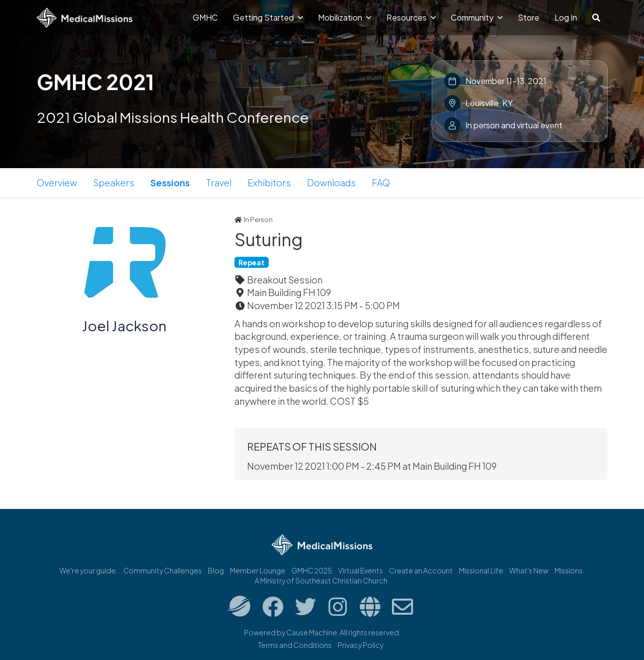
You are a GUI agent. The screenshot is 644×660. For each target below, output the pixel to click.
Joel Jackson (124, 325)
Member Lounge (258, 570)
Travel (219, 182)
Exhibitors (269, 182)
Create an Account (421, 570)
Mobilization (345, 17)
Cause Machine (312, 632)
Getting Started (268, 17)
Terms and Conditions (295, 645)
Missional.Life (481, 570)
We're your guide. (88, 570)
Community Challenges (163, 570)
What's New (529, 570)
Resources (411, 17)
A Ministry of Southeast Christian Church (321, 580)
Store (529, 17)
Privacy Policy (360, 645)
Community (477, 17)
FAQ (381, 182)
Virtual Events (360, 570)
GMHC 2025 (312, 570)
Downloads (331, 182)
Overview (57, 182)
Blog (216, 570)
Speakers (114, 182)
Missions (569, 570)
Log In (566, 17)
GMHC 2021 (95, 82)
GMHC (205, 17)
